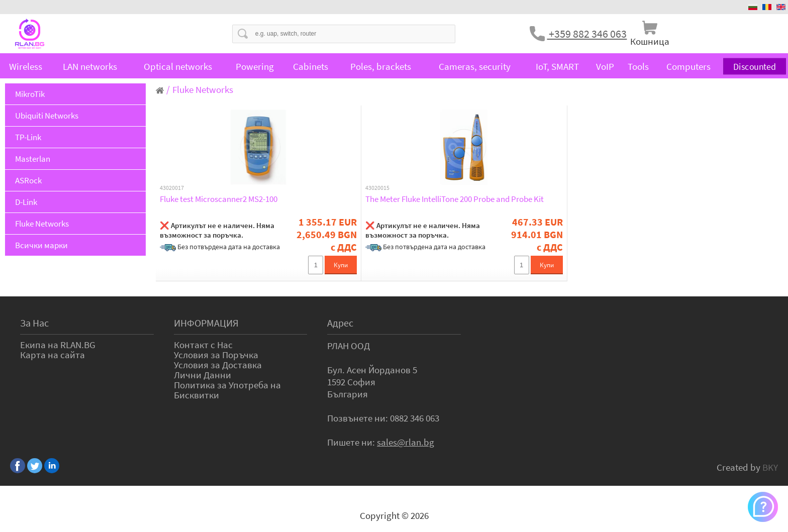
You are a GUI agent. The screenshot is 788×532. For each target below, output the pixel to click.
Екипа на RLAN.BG (58, 345)
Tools (638, 66)
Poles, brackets (381, 66)
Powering (255, 66)
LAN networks (90, 66)
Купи (341, 265)
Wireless (26, 66)
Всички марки (41, 245)
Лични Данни (203, 375)
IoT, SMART (557, 66)
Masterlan (33, 159)
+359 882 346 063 (587, 34)
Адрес (340, 323)
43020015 (377, 188)
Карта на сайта (53, 355)
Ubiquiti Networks (47, 116)
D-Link (26, 202)
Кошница (650, 41)
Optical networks (178, 66)
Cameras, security (475, 66)
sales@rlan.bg (406, 442)
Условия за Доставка (218, 365)
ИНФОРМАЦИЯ (206, 323)
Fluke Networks (42, 224)
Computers (688, 66)
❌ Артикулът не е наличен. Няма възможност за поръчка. (217, 230)
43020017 (172, 188)
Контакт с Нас (203, 345)
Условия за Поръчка (216, 355)
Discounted (755, 66)
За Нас (34, 323)
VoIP (605, 66)
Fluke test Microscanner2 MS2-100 (219, 199)
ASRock (28, 180)
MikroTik (30, 94)
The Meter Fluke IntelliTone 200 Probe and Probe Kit (455, 199)
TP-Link (28, 137)
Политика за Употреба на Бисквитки (227, 390)
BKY (770, 467)
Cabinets (311, 66)
